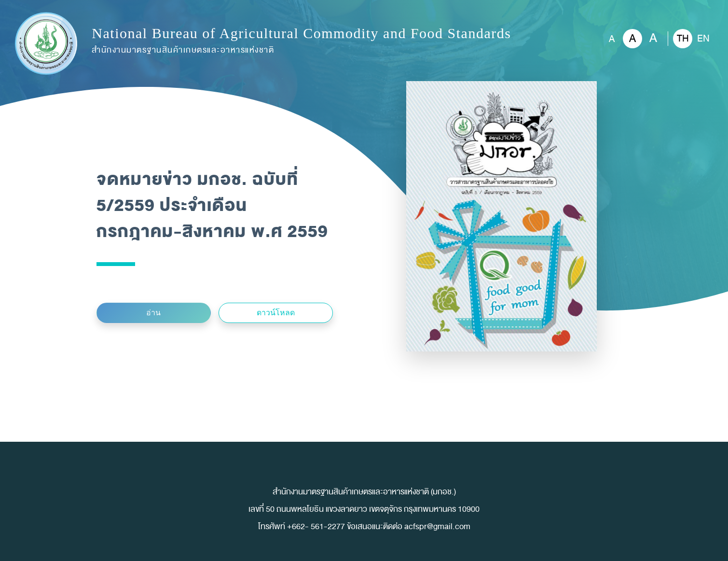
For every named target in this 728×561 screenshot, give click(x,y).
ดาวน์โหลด (276, 313)
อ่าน (153, 313)
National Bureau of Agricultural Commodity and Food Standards (301, 41)
